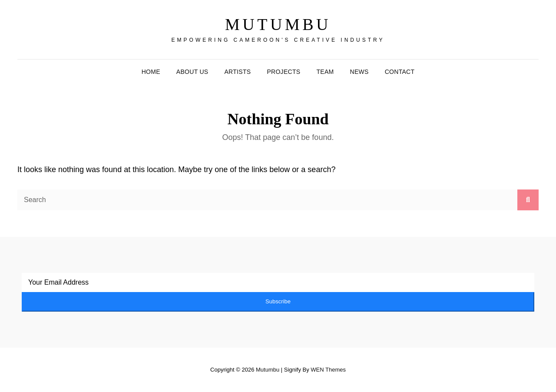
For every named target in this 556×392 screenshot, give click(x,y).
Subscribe (278, 301)
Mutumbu (278, 24)
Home (151, 72)
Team (325, 72)
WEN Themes (328, 370)
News (359, 72)
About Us (192, 72)
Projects (283, 72)
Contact (400, 72)
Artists (237, 72)
